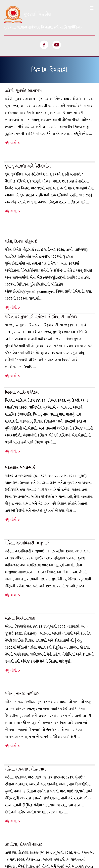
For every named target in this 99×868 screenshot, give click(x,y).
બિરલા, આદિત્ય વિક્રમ (22, 339)
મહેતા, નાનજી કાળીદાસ (23, 641)
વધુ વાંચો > (13, 90)
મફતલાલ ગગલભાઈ (20, 415)
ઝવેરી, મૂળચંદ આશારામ (24, 38)
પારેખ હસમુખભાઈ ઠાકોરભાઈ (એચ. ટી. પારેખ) (41, 264)
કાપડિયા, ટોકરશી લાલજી (24, 792)
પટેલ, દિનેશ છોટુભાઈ (21, 189)
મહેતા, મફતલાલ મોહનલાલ (25, 716)
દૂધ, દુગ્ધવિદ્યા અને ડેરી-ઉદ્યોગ (28, 113)
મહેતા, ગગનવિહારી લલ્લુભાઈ (27, 490)
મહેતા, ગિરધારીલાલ (20, 566)
